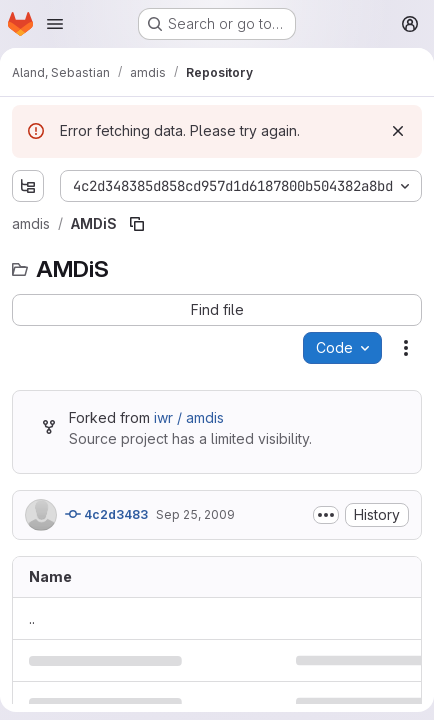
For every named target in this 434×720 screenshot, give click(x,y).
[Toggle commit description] (326, 515)
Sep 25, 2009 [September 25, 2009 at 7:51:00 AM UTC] (195, 514)
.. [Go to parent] (32, 618)
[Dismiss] (398, 131)
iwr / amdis (189, 417)
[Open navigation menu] (55, 24)
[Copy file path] (137, 224)
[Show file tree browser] (28, 186)
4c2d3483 (106, 514)
